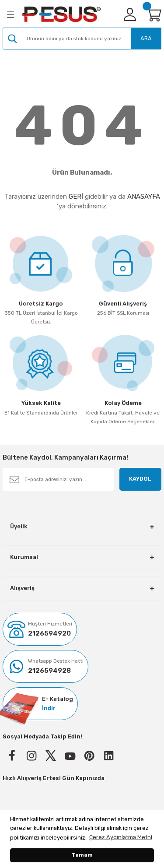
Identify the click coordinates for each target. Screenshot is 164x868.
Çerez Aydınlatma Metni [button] (121, 837)
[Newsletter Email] (58, 479)
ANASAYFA (144, 197)
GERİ (76, 197)
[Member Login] (130, 14)
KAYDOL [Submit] (140, 479)
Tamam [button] (82, 855)
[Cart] (154, 14)
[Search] (82, 39)
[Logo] (61, 14)
